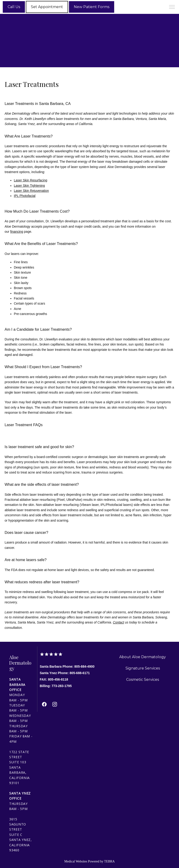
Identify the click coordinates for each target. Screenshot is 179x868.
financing (17, 232)
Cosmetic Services (143, 680)
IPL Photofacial (25, 196)
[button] (172, 7)
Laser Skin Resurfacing (31, 180)
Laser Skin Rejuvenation (31, 191)
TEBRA (109, 861)
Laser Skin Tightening (29, 186)
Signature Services (143, 668)
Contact (118, 622)
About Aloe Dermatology (143, 657)
